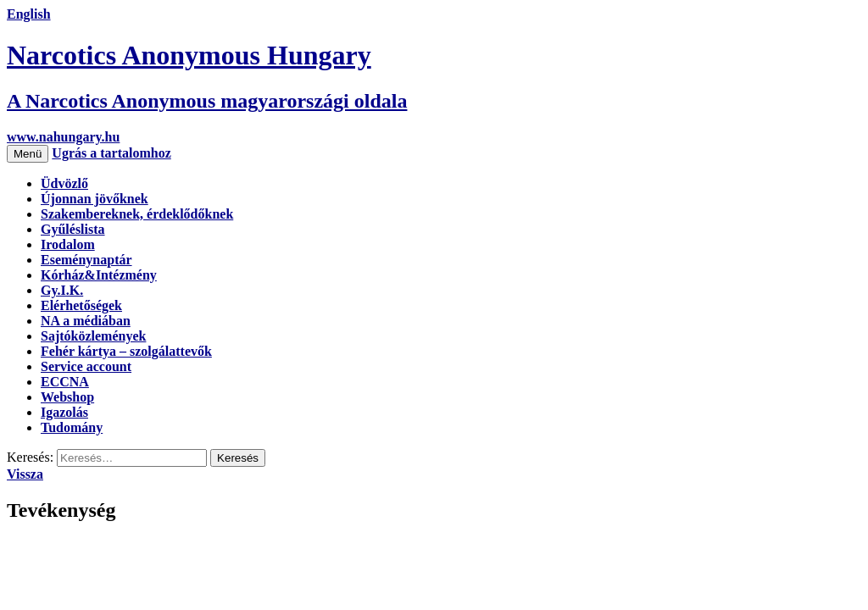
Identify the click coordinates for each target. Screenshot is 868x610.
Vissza (25, 474)
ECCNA (65, 382)
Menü (28, 154)
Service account (86, 366)
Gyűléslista (73, 229)
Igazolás (64, 412)
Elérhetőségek (81, 305)
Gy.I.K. (62, 290)
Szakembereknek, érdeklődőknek (137, 214)
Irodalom (68, 244)
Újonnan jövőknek (95, 199)
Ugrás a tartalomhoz (111, 153)
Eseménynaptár (86, 260)
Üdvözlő (64, 183)
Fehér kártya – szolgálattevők (126, 351)
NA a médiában (86, 321)
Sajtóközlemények (93, 336)
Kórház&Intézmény (99, 275)
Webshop (67, 397)
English (29, 14)
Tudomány (72, 427)
